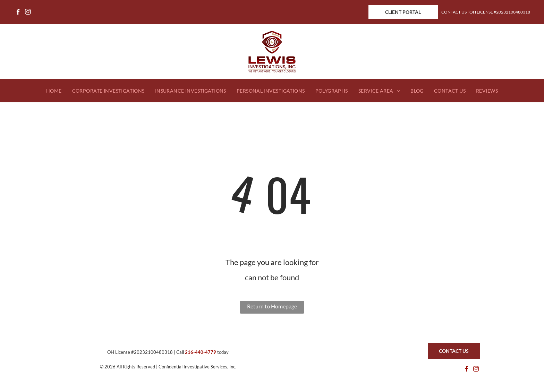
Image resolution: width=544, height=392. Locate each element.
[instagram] (28, 13)
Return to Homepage (272, 306)
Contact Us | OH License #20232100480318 (486, 12)
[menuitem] (54, 91)
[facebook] (18, 13)
